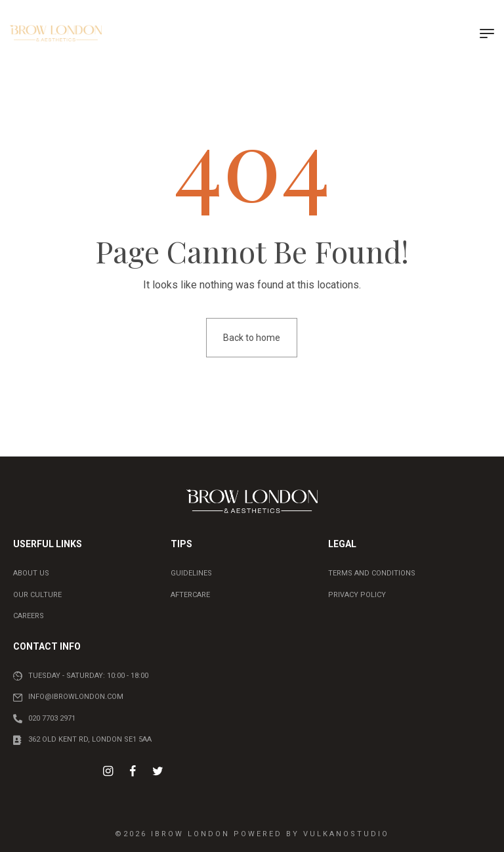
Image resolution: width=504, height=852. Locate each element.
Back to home (252, 338)
